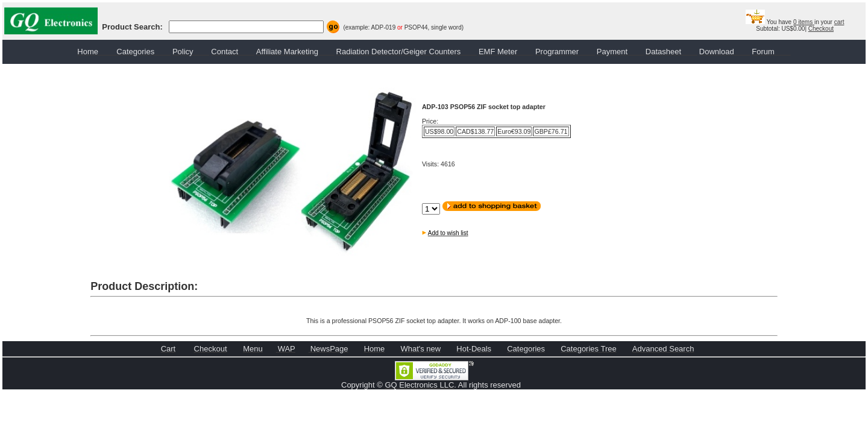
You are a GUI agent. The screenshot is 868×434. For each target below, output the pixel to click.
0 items (804, 22)
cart (839, 22)
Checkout (821, 29)
